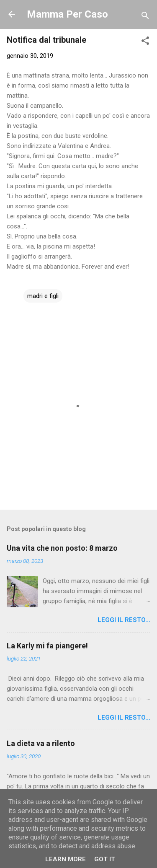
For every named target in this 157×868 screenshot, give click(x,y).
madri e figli (43, 296)
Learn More (66, 859)
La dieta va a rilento (41, 743)
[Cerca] (145, 17)
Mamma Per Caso (67, 14)
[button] (145, 42)
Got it (105, 859)
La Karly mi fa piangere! (47, 646)
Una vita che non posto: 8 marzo (62, 548)
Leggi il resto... (124, 620)
